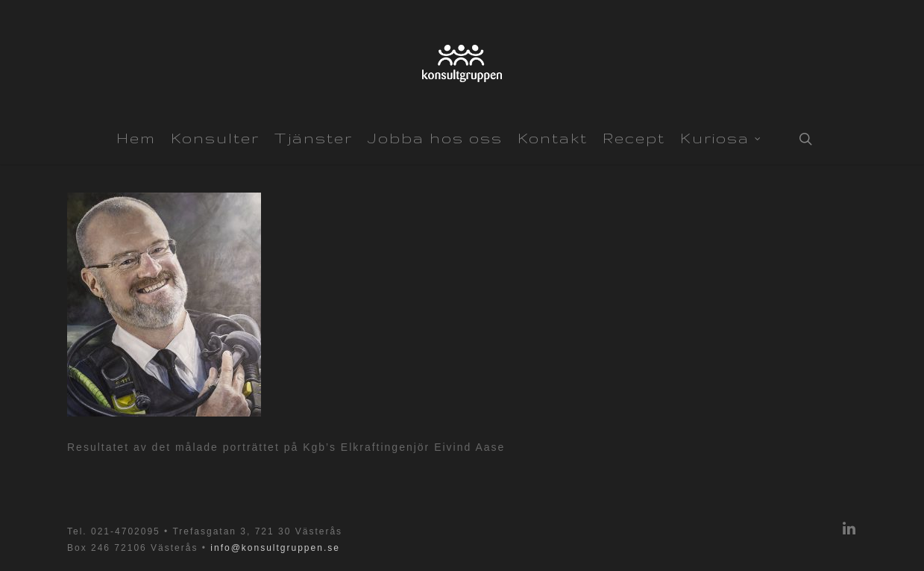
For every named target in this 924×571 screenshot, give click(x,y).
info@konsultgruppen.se (275, 548)
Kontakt (553, 138)
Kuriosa (721, 137)
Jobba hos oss (435, 138)
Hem (136, 138)
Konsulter (215, 138)
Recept (634, 138)
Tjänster (314, 138)
